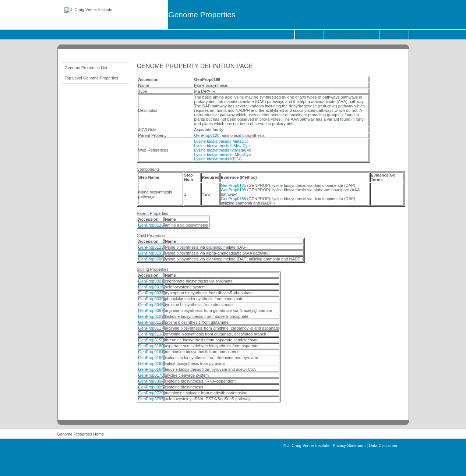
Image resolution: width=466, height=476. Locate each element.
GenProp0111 (151, 322)
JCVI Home (309, 35)
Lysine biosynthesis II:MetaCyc (222, 146)
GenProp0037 (151, 293)
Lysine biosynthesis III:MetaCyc (223, 154)
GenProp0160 (151, 346)
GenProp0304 (151, 381)
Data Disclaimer (383, 445)
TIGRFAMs (394, 35)
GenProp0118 (151, 334)
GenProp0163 (151, 363)
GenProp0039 (151, 299)
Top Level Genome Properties (92, 78)
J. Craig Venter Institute (308, 445)
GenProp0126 (207, 135)
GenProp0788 (234, 199)
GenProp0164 (151, 369)
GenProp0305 (151, 387)
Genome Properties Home (352, 35)
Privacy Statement (349, 445)
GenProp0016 (151, 287)
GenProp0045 (151, 305)
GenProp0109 (151, 316)
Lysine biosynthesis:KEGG (218, 159)
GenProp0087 (151, 310)
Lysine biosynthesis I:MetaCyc (222, 141)
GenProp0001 (151, 281)
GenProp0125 (234, 185)
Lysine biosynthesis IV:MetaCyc (223, 150)
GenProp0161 (151, 352)
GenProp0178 (151, 375)
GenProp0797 (151, 399)
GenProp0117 (151, 328)
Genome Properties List (86, 68)
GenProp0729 (151, 393)
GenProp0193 (234, 190)
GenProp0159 (151, 340)
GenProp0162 (151, 358)
